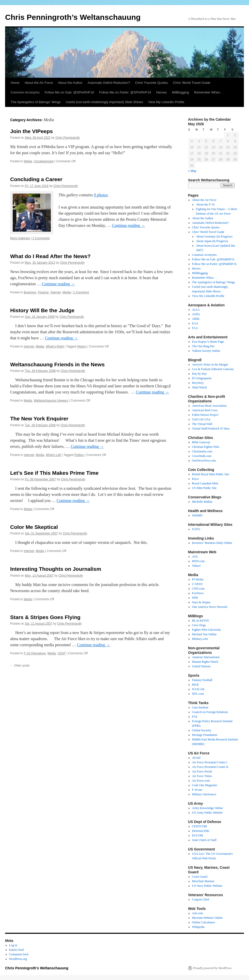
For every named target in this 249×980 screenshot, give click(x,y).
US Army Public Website (207, 813)
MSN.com (198, 561)
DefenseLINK (201, 831)
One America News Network (210, 607)
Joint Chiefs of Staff (204, 840)
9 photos (101, 195)
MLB (195, 685)
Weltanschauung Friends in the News (57, 364)
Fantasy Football (202, 680)
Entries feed (17, 950)
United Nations (201, 666)
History (82, 346)
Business (30, 292)
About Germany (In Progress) (214, 236)
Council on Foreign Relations (210, 712)
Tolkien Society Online (206, 351)
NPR (195, 598)
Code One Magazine (205, 785)
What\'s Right (55, 346)
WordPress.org (18, 959)
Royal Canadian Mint (205, 483)
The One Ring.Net (203, 346)
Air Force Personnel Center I (210, 762)
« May (192, 171)
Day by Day (199, 374)
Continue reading (128, 225)
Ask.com (198, 913)
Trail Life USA (201, 419)
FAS (195, 717)
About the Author (70, 83)
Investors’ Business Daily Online (212, 543)
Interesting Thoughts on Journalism (56, 569)
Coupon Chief (201, 899)
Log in (13, 945)
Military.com (200, 639)
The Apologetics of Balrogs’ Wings (36, 102)
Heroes (162, 92)
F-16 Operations (35, 653)
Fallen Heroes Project (205, 415)
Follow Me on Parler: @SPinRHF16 (125, 92)
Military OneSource (204, 794)
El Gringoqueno (202, 378)
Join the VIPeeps (32, 131)
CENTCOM (200, 826)
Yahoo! (197, 566)
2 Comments (41, 238)
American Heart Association (209, 406)
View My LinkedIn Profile (166, 102)
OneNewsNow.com (204, 461)
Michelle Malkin (202, 502)
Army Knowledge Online (208, 808)
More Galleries (20, 238)
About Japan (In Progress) (212, 241)
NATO (196, 529)
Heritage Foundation (205, 735)
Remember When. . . (209, 92)
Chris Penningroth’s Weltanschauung (73, 17)
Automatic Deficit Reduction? (109, 83)
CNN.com (198, 589)
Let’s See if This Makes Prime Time (54, 473)
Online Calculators (204, 922)
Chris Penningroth (68, 138)
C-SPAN (197, 584)
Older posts (20, 666)
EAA (195, 323)
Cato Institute (200, 707)
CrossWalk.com (202, 456)
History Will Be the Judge (42, 310)
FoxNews (198, 593)
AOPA (196, 314)
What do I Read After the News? (50, 256)
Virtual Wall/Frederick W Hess (211, 429)
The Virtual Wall (202, 424)
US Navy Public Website (207, 886)
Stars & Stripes (201, 602)
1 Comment (81, 292)
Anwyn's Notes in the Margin (210, 365)
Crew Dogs (199, 625)
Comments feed (19, 954)
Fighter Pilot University (207, 630)
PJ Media (198, 579)
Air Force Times (202, 776)
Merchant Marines (203, 881)
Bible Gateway (201, 442)
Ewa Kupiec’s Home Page (208, 342)
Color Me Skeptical (34, 527)
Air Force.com (201, 781)
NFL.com (198, 694)
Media (28, 161)
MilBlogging (181, 92)
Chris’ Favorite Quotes (152, 83)
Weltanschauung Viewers (51, 401)
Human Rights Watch (205, 662)
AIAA (196, 310)
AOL (195, 557)
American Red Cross (205, 410)
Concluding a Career (36, 179)
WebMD (197, 515)
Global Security (202, 730)
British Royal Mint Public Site (211, 474)
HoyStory (198, 383)
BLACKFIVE (201, 621)
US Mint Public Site (204, 488)
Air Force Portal (202, 771)
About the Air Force (39, 83)
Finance (43, 292)
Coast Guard (200, 877)
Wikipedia (198, 927)
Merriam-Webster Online (207, 918)
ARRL (196, 319)
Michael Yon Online (204, 634)
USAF (61, 653)
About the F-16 (205, 204)
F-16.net (197, 790)
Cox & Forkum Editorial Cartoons (213, 369)
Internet (56, 292)
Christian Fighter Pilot (206, 447)
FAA (195, 328)
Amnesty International (206, 657)
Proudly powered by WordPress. (213, 968)
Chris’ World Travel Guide (192, 83)
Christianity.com (202, 451)
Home (15, 83)
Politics (79, 455)
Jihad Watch (199, 387)
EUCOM (198, 835)
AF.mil (196, 758)
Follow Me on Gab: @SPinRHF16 (69, 92)
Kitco (196, 479)
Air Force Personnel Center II (210, 767)
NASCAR (198, 689)
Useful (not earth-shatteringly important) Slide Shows (104, 102)
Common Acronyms (25, 92)
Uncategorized (44, 161)
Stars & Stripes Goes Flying (45, 617)
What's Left (53, 455)
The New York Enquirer (39, 418)
